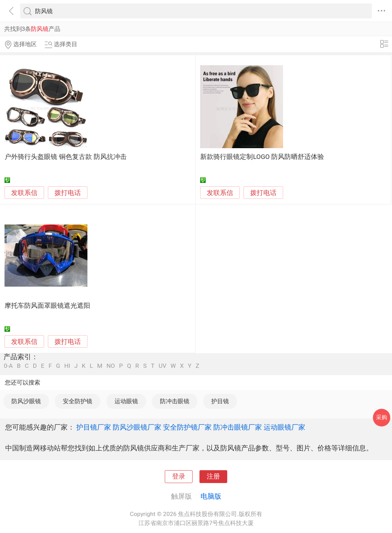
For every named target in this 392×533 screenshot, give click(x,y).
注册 (213, 476)
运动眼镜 (126, 401)
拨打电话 (68, 193)
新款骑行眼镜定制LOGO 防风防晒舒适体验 (262, 157)
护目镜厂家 (94, 427)
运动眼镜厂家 (284, 427)
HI (67, 366)
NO (111, 366)
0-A (8, 366)
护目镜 (220, 401)
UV (162, 366)
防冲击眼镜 (175, 401)
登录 (179, 476)
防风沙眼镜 (26, 401)
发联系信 (24, 193)
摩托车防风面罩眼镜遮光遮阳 (47, 306)
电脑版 (211, 496)
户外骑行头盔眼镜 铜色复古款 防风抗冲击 (65, 157)
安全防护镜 (78, 401)
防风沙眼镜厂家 (137, 427)
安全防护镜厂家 (187, 427)
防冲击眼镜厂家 (238, 427)
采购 (382, 417)
